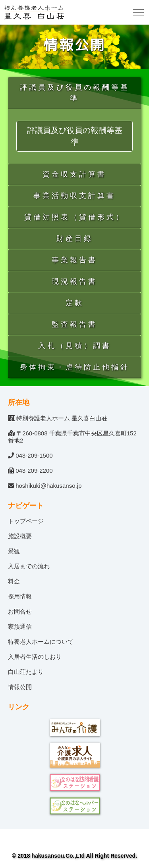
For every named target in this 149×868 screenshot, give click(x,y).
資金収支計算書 (74, 174)
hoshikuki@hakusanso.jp (48, 486)
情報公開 (20, 687)
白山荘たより (26, 672)
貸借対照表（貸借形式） (74, 217)
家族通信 (20, 626)
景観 (14, 551)
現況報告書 (74, 281)
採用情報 (20, 596)
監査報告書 (74, 324)
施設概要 (20, 536)
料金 (14, 581)
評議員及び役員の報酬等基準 (75, 93)
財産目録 (75, 239)
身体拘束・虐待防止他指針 (75, 367)
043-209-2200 (34, 471)
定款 (75, 303)
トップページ (26, 521)
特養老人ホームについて (41, 642)
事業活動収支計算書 (74, 196)
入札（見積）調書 (75, 346)
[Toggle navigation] (138, 13)
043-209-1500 (34, 455)
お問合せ (20, 611)
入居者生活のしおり (35, 657)
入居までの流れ (29, 566)
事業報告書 (74, 260)
